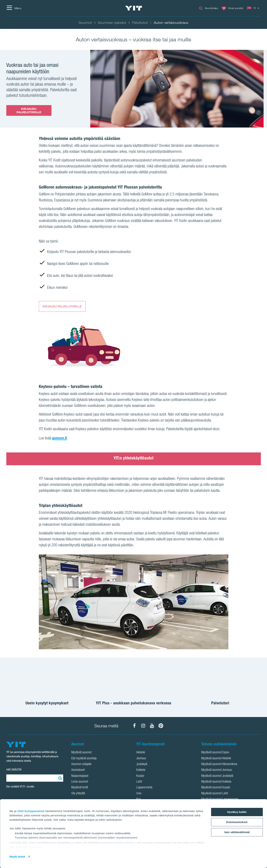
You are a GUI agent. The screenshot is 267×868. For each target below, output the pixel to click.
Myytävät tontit (80, 788)
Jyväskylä (142, 764)
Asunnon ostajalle (81, 764)
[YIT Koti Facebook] (134, 726)
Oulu (139, 794)
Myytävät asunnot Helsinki (216, 759)
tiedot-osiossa (125, 843)
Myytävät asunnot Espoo (215, 753)
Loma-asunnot (80, 782)
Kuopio (140, 776)
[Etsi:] (60, 778)
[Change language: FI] (254, 8)
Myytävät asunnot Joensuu (217, 770)
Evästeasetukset (237, 822)
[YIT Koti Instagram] (143, 726)
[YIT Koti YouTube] (152, 726)
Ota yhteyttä (78, 794)
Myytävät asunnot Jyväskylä (217, 776)
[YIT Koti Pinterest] (161, 726)
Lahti (139, 782)
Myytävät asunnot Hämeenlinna (219, 764)
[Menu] (14, 8)
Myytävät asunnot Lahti (215, 794)
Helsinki (141, 753)
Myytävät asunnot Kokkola (216, 782)
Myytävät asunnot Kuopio (216, 788)
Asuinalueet (78, 770)
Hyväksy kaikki (237, 812)
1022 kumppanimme (31, 811)
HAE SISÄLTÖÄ (14, 769)
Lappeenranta (144, 788)
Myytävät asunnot (81, 753)
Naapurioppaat (80, 776)
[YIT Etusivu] (134, 8)
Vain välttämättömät (237, 832)
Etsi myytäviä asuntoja (84, 759)
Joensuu (141, 759)
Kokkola (141, 770)
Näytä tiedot (17, 857)
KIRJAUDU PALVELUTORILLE (29, 110)
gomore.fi (60, 438)
